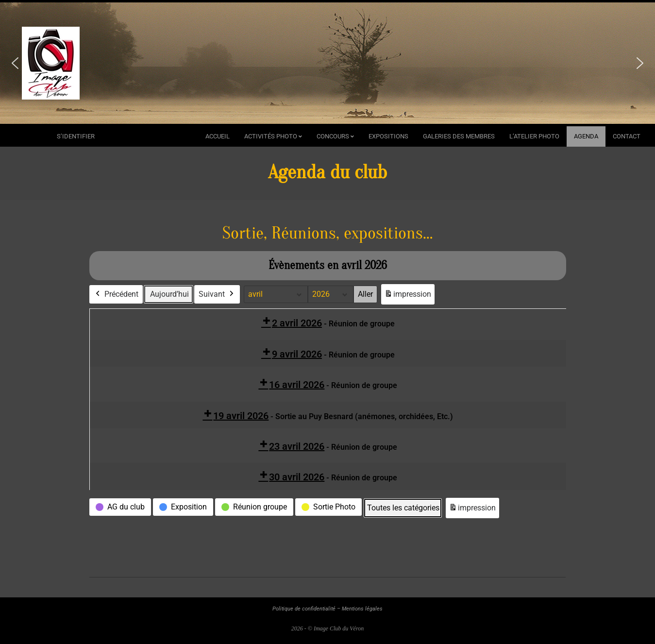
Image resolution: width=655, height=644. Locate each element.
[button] (15, 63)
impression (408, 296)
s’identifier (76, 136)
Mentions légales (362, 609)
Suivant (217, 294)
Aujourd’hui (169, 294)
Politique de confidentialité (304, 609)
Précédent (116, 294)
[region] (327, 63)
